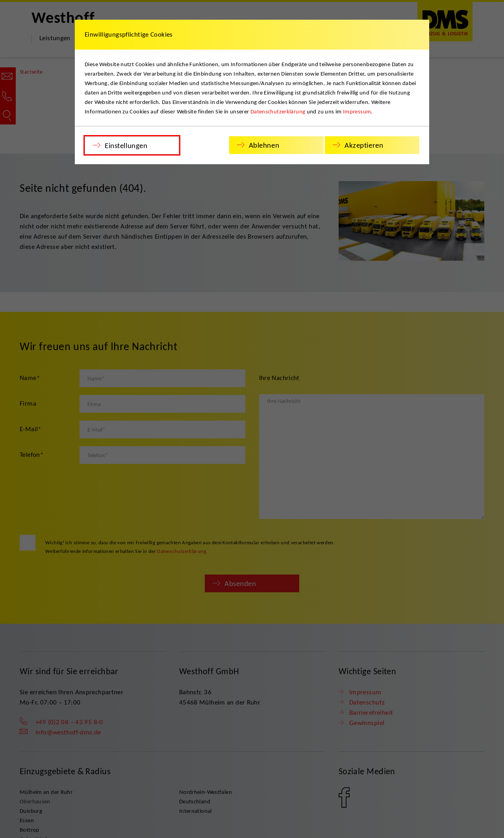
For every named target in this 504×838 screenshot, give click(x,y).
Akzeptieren (364, 145)
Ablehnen (264, 145)
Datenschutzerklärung (278, 111)
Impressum (357, 111)
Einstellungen (126, 146)
